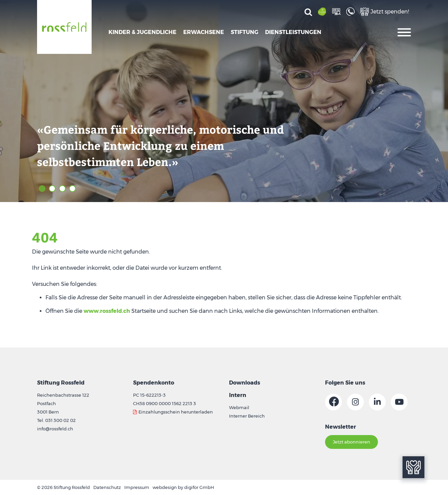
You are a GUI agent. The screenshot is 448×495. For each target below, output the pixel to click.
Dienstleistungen (293, 32)
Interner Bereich (247, 416)
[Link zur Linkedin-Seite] (377, 402)
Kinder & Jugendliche (142, 32)
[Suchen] (308, 12)
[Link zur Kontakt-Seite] (351, 12)
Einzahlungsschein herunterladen (176, 412)
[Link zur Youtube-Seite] (399, 402)
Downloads (245, 383)
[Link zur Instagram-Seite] (355, 402)
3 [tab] (62, 189)
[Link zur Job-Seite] (337, 12)
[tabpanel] (224, 101)
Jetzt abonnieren (351, 442)
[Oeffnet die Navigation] (404, 32)
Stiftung (245, 32)
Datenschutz (107, 487)
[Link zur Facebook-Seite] (333, 402)
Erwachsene (204, 32)
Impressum (137, 487)
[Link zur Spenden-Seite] (385, 12)
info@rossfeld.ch (55, 429)
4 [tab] (72, 189)
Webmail (239, 407)
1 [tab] (42, 189)
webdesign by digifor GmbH (183, 487)
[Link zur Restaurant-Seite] (323, 12)
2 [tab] (52, 189)
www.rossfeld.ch (107, 311)
